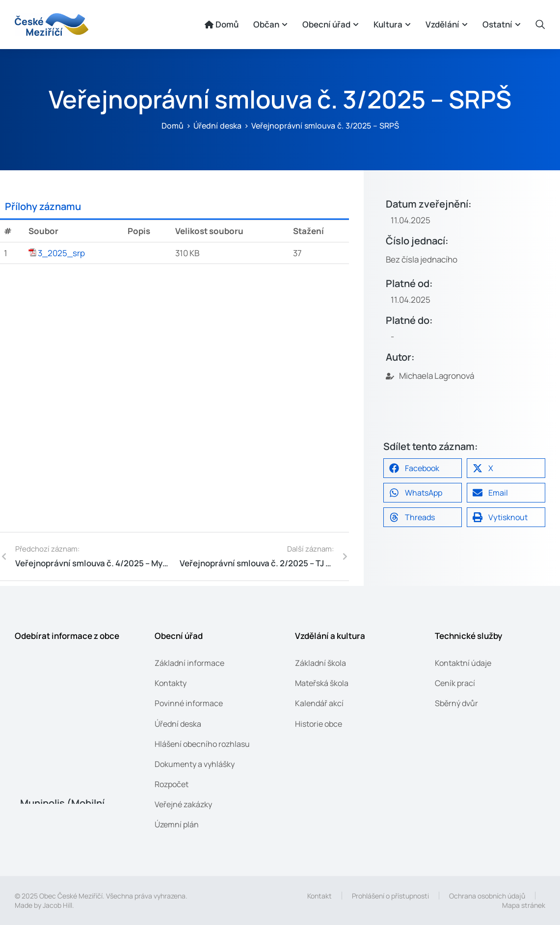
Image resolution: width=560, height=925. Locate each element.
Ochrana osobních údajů (487, 896)
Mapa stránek (524, 905)
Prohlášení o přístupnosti (390, 896)
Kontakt (320, 896)
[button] (423, 468)
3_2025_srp (61, 253)
